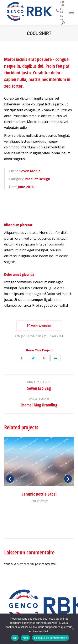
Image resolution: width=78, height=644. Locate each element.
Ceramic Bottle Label (39, 494)
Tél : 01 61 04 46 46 (60, 11)
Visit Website (39, 326)
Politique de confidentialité (51, 638)
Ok (15, 638)
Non (25, 638)
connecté (29, 564)
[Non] (73, 629)
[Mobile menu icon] (71, 12)
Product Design (37, 336)
